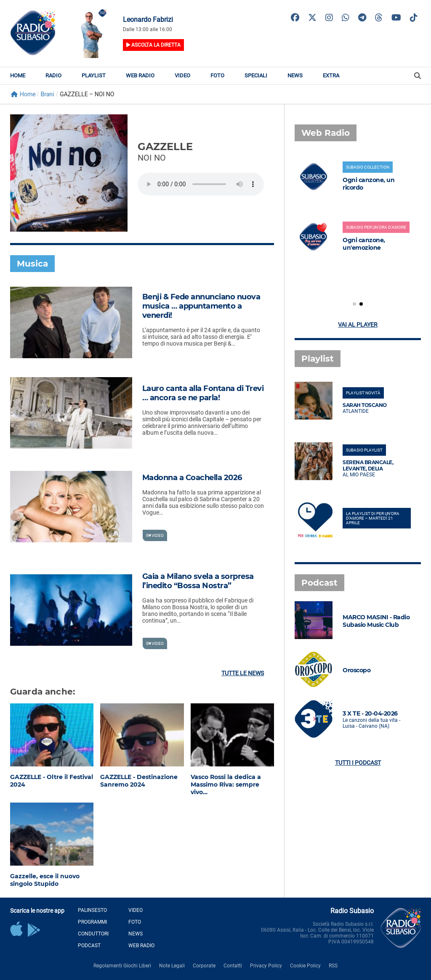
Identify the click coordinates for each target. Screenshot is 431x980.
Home (18, 75)
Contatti (233, 966)
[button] (354, 304)
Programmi (92, 922)
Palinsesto (92, 910)
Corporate (204, 966)
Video (182, 75)
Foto (217, 75)
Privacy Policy (266, 966)
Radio (53, 75)
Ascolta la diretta (153, 45)
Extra (331, 75)
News (295, 75)
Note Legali (172, 966)
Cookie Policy (305, 966)
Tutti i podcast (358, 763)
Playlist (94, 75)
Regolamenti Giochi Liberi (122, 966)
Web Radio (140, 75)
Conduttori (93, 934)
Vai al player (358, 325)
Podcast (89, 946)
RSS (333, 966)
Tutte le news (243, 673)
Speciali (256, 75)
